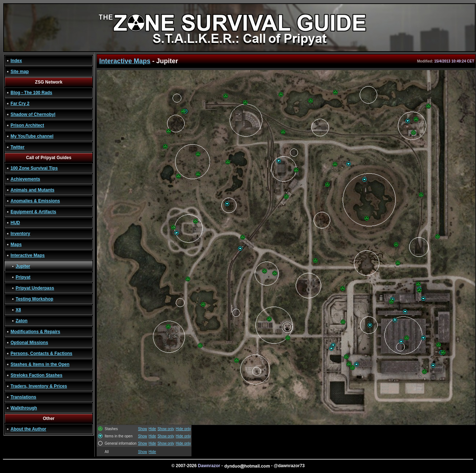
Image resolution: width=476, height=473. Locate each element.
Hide (152, 429)
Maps (16, 244)
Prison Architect (27, 125)
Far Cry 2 (20, 104)
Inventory (20, 234)
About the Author (28, 429)
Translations (23, 397)
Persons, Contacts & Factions (41, 353)
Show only (166, 429)
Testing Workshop (35, 299)
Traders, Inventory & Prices (39, 386)
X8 (18, 310)
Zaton (22, 321)
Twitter (17, 147)
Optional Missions (29, 343)
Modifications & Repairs (35, 332)
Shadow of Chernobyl (33, 114)
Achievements (25, 179)
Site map (20, 72)
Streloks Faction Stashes (37, 375)
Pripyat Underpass (35, 288)
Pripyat (23, 277)
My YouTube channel (32, 136)
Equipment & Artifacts (33, 212)
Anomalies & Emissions (35, 201)
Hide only (183, 429)
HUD (15, 223)
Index (16, 61)
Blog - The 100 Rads (31, 93)
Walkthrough (24, 408)
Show (143, 429)
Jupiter (23, 266)
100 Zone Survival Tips (34, 168)
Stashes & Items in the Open (40, 364)
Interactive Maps (28, 255)
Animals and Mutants (33, 190)
